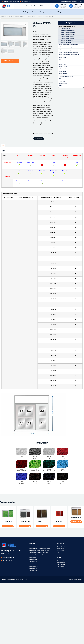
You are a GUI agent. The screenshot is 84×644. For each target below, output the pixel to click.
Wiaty (51, 12)
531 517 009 (63, 6)
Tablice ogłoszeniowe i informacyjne (66, 76)
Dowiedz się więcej (8, 526)
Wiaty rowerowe (60, 566)
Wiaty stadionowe (61, 564)
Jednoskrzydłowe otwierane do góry (68, 33)
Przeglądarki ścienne (63, 83)
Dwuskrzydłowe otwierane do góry (67, 36)
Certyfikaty (34, 6)
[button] (25, 24)
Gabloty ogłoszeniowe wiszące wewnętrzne (39, 547)
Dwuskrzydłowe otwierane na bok (67, 38)
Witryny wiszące (62, 81)
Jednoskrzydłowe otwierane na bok (68, 34)
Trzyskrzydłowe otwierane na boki (67, 42)
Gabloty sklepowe (63, 71)
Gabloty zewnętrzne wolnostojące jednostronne (70, 52)
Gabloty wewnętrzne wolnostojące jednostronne (70, 45)
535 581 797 (63, 8)
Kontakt (50, 6)
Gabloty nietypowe (63, 73)
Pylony (59, 12)
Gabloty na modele (63, 69)
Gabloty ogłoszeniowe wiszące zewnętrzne (39, 552)
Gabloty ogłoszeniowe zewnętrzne (68, 50)
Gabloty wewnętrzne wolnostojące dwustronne (70, 47)
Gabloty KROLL (5, 16)
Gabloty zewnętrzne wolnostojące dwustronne (70, 54)
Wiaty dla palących (61, 568)
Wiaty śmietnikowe (61, 563)
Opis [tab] (3, 146)
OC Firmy (42, 6)
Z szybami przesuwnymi (66, 29)
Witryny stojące (62, 79)
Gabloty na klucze (63, 64)
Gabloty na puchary (65, 60)
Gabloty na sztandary (65, 62)
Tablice (34, 12)
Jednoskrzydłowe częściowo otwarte (35, 16)
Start (27, 6)
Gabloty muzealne (63, 57)
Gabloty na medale (63, 67)
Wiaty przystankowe (61, 561)
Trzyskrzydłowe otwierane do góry (67, 40)
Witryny (43, 12)
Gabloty (26, 12)
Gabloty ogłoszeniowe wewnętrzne (18, 16)
